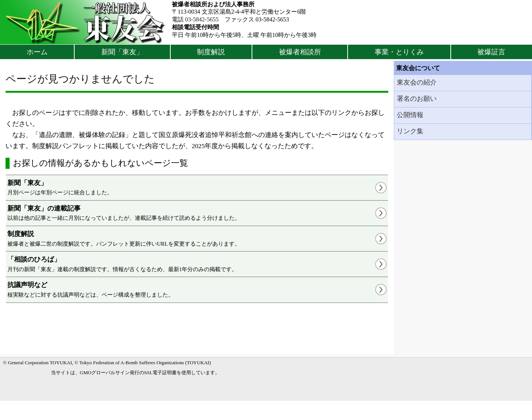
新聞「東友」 (122, 52)
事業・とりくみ (399, 52)
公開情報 (410, 115)
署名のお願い (417, 99)
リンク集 (410, 131)
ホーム (37, 52)
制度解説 (211, 52)
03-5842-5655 (202, 19)
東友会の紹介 (417, 82)
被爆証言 (491, 52)
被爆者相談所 (300, 52)
